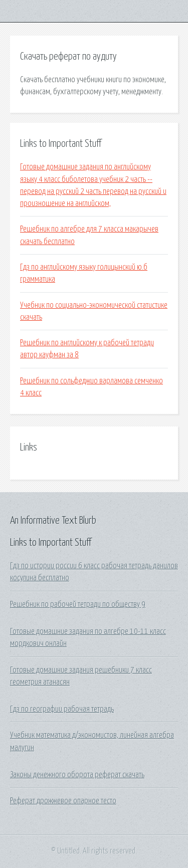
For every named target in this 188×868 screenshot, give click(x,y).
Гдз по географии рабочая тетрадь (62, 709)
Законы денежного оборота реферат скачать (77, 775)
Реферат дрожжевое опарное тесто (63, 801)
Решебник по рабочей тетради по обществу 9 (78, 604)
